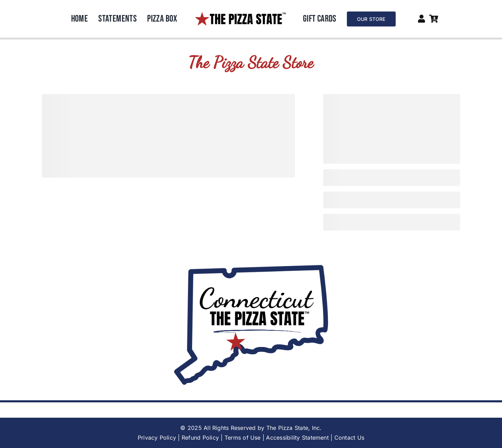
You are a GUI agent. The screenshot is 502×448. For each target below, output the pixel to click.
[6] (240, 14)
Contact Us (349, 438)
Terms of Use (243, 438)
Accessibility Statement (297, 438)
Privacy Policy (157, 438)
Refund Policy (200, 438)
